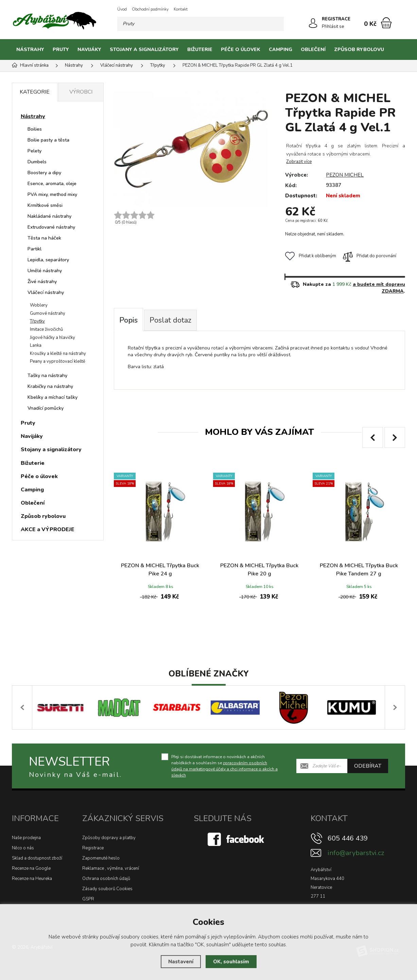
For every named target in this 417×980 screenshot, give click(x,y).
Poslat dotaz (170, 320)
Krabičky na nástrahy (50, 386)
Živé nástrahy (42, 282)
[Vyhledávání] (201, 24)
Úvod (122, 9)
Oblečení (313, 50)
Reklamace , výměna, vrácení (111, 868)
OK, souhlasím (231, 962)
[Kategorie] (397, 50)
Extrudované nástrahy (51, 227)
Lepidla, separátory (48, 260)
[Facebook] (237, 839)
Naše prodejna (26, 838)
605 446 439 (348, 838)
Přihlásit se (333, 27)
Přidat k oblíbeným (311, 256)
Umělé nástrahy (45, 271)
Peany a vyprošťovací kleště (58, 361)
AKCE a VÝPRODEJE (48, 529)
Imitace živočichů (46, 329)
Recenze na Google (31, 868)
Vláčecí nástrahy (46, 292)
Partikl (34, 249)
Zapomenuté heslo (101, 858)
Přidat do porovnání (370, 256)
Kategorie (35, 92)
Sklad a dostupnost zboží (37, 858)
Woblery (39, 305)
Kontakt (181, 9)
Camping (281, 50)
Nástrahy (30, 50)
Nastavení (181, 962)
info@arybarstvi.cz (356, 853)
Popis (128, 320)
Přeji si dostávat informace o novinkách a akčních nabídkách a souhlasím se (224, 766)
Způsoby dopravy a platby (109, 838)
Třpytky (37, 321)
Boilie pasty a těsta (48, 140)
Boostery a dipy (44, 173)
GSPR (88, 899)
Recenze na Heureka (32, 879)
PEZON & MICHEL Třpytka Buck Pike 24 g (160, 570)
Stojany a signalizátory (144, 50)
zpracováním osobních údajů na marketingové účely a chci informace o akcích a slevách (224, 769)
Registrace (93, 848)
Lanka (36, 345)
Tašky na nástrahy (47, 375)
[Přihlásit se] (313, 23)
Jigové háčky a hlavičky (53, 338)
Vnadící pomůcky (46, 408)
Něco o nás (23, 848)
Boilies (35, 129)
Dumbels (37, 162)
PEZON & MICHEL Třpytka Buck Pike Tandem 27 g (359, 570)
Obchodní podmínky (150, 9)
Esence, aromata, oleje (52, 184)
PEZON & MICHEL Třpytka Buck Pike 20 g (259, 570)
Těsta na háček (44, 238)
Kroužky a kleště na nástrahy (58, 354)
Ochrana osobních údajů (106, 879)
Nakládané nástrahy (49, 216)
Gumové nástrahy (48, 313)
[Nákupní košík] (386, 23)
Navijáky (89, 50)
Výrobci (81, 92)
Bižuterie (200, 50)
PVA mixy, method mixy (52, 194)
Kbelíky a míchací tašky (53, 397)
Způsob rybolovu (359, 50)
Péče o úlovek (241, 50)
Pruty (61, 50)
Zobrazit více (299, 162)
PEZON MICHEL (345, 175)
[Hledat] (277, 24)
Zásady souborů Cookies (107, 889)
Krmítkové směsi (45, 205)
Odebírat (368, 766)
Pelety (34, 151)
